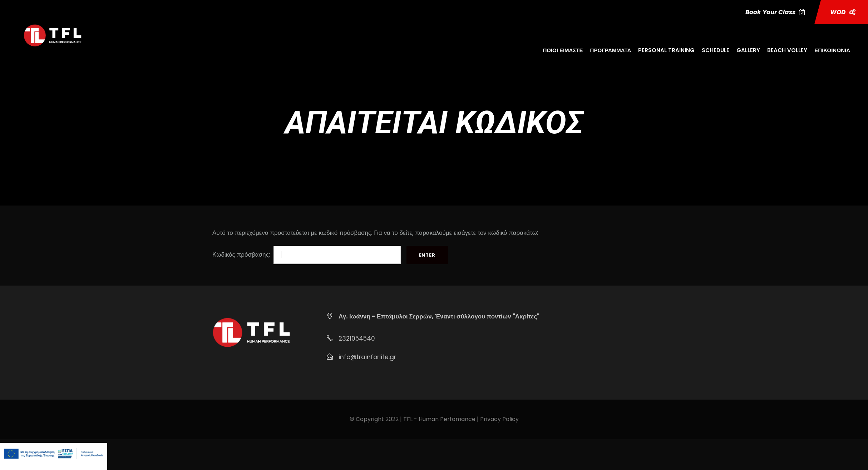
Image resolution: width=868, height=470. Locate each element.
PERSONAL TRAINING (666, 50)
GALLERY (748, 50)
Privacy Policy (499, 419)
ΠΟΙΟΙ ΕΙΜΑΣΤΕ (563, 50)
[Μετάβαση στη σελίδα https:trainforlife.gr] (52, 35)
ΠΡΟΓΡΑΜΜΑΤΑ (611, 50)
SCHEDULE (716, 50)
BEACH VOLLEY (787, 50)
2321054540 (357, 338)
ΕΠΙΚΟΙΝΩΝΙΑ (832, 50)
